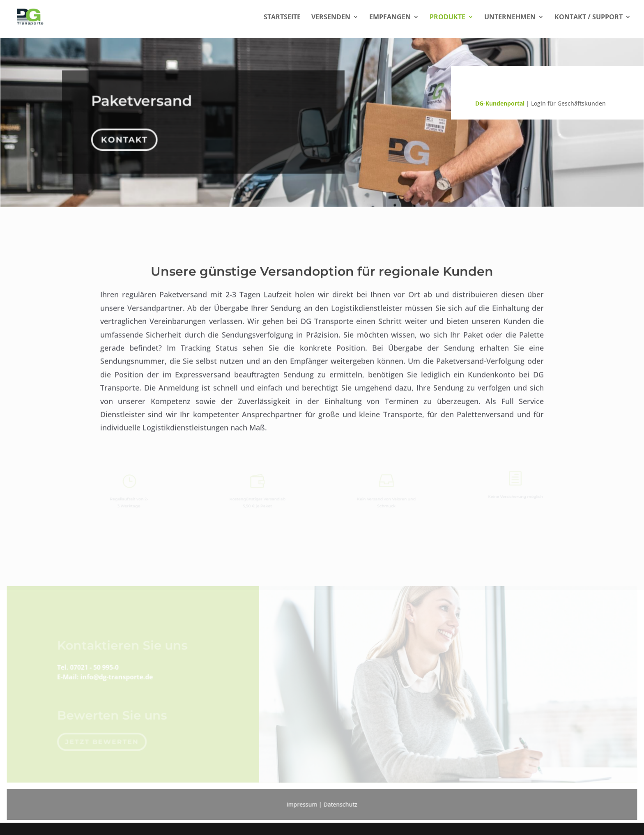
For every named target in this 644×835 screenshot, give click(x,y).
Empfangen (390, 18)
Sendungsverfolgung (527, 86)
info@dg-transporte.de (120, 673)
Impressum (302, 803)
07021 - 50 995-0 (98, 664)
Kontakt (126, 137)
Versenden (331, 18)
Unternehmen (510, 18)
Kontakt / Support (589, 18)
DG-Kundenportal (500, 103)
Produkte (447, 18)
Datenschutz (340, 803)
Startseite (282, 18)
